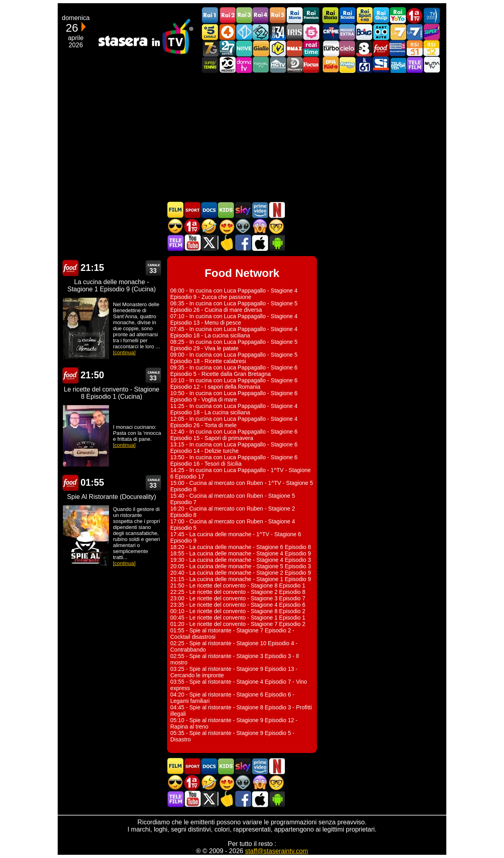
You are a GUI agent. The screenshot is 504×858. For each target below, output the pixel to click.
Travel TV (261, 65)
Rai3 (244, 15)
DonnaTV (244, 65)
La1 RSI (415, 48)
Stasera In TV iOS (260, 243)
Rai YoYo (398, 15)
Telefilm (415, 65)
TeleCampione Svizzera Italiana (398, 48)
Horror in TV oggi (260, 226)
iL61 (364, 65)
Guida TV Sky (243, 210)
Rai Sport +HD (364, 15)
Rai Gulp (381, 15)
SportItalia (381, 65)
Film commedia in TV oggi (209, 226)
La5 (311, 32)
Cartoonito (381, 32)
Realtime (311, 48)
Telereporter (398, 65)
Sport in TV (192, 210)
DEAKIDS (331, 65)
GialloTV (261, 48)
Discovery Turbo (331, 48)
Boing (364, 32)
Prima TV (415, 15)
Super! (431, 32)
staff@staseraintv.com (277, 851)
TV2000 (431, 15)
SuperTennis (210, 65)
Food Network (381, 48)
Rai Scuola (347, 15)
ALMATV (431, 65)
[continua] (124, 352)
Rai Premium (311, 15)
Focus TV (311, 65)
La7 (398, 32)
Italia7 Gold (210, 48)
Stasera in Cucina (226, 243)
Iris (294, 32)
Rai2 (227, 15)
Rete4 (227, 32)
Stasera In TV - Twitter (209, 243)
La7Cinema (415, 32)
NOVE (244, 48)
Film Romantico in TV (226, 226)
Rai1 (210, 15)
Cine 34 (278, 32)
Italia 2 (261, 32)
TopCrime (331, 32)
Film (175, 210)
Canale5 (210, 32)
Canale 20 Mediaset (227, 65)
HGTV (278, 65)
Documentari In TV (209, 210)
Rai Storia (331, 15)
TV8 (364, 48)
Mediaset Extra (347, 32)
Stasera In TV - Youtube (192, 243)
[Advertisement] (252, 137)
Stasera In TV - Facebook (243, 243)
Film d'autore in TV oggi (276, 226)
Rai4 (261, 15)
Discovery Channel (294, 65)
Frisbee (347, 65)
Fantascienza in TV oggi (243, 226)
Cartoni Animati (226, 210)
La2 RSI (431, 48)
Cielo (347, 48)
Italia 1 (244, 32)
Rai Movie (294, 15)
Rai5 (278, 15)
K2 (278, 48)
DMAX (294, 48)
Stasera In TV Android (276, 243)
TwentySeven (227, 48)
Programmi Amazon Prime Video (260, 210)
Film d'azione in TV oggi (175, 226)
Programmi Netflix (276, 210)
